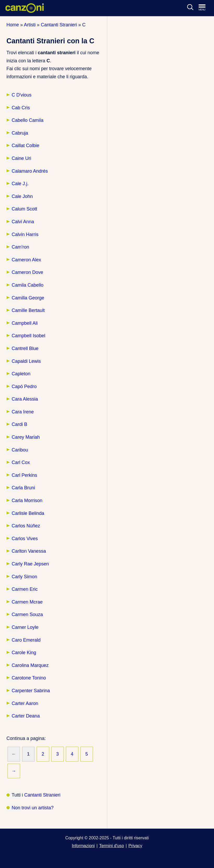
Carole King (24, 653)
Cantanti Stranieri (42, 795)
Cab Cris (21, 108)
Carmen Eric (25, 589)
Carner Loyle (25, 627)
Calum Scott (24, 209)
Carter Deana (26, 716)
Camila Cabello (28, 285)
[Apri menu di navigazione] (205, 8)
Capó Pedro (24, 387)
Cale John (22, 196)
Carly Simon (24, 577)
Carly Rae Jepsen (30, 564)
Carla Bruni (23, 488)
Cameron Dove (27, 272)
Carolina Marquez (30, 665)
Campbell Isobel (29, 336)
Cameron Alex (26, 260)
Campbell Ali (25, 323)
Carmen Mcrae (27, 602)
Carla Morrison (27, 501)
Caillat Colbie (26, 146)
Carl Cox (21, 462)
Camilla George (28, 298)
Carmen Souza (27, 614)
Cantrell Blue (25, 348)
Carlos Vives (25, 539)
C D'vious (22, 95)
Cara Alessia (25, 399)
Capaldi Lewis (26, 361)
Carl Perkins (24, 475)
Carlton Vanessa (29, 551)
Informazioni (83, 846)
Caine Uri (21, 158)
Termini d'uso (112, 846)
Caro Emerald (26, 640)
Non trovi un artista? (33, 808)
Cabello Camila (28, 120)
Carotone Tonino (29, 678)
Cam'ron (20, 247)
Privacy (135, 846)
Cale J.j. (20, 184)
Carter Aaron (25, 703)
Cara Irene (23, 412)
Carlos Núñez (26, 526)
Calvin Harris (25, 234)
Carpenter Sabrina (31, 691)
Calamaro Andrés (30, 171)
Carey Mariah (26, 437)
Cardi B (20, 424)
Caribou (20, 450)
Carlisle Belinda (28, 513)
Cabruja (20, 133)
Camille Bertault (28, 310)
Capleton (21, 374)
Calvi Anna (23, 222)
